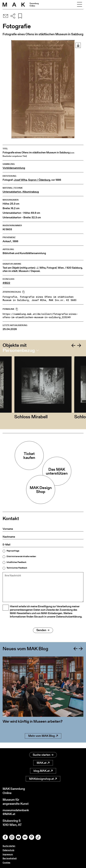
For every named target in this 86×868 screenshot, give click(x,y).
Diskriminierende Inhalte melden (21, 556)
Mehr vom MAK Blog (43, 742)
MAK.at (43, 763)
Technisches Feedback (17, 568)
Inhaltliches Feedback (16, 562)
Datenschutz (8, 851)
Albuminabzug (31, 192)
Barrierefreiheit (10, 859)
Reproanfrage (13, 551)
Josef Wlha (20, 180)
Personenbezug (19, 350)
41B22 (6, 283)
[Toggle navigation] (80, 5)
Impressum (8, 855)
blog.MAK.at (43, 771)
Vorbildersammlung (14, 168)
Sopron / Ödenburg (39, 180)
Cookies (6, 863)
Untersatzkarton (12, 192)
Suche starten (43, 755)
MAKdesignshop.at (43, 779)
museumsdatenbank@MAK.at (17, 812)
